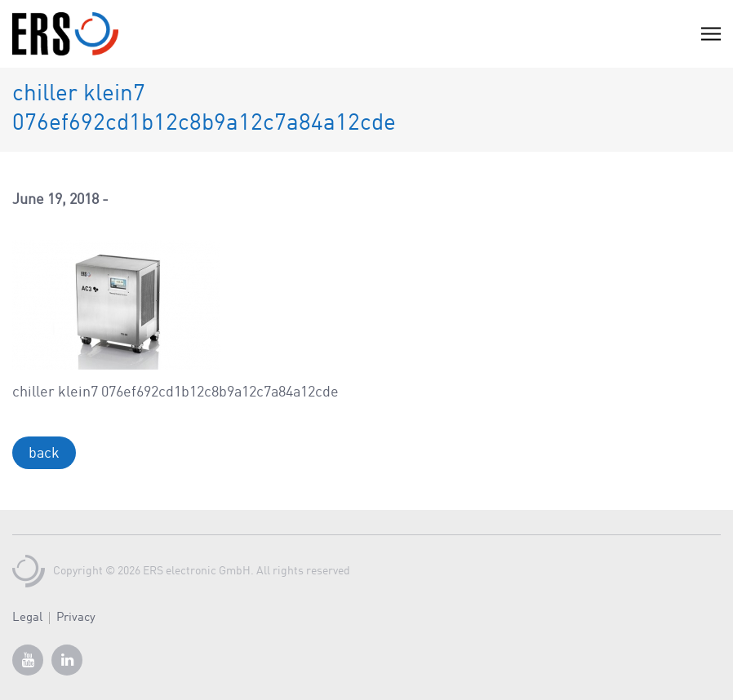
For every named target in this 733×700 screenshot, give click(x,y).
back (44, 454)
